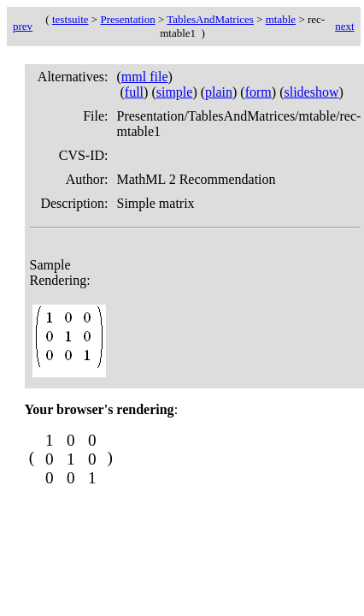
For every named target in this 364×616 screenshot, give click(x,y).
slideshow (311, 92)
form (258, 92)
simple (175, 92)
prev (23, 26)
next (344, 26)
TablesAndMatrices (210, 19)
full (134, 92)
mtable (281, 19)
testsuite (70, 19)
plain (219, 92)
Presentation (127, 19)
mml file (145, 77)
